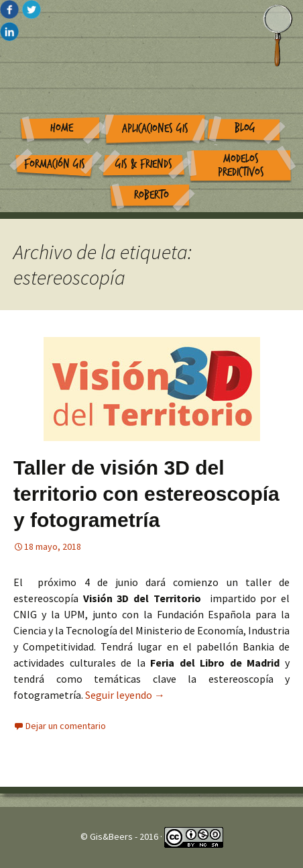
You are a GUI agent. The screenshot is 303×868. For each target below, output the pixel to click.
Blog (245, 128)
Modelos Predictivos (241, 166)
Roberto (151, 195)
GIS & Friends (144, 164)
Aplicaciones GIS (155, 129)
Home (62, 128)
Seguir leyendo (125, 695)
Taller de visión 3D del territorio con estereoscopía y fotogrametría (146, 494)
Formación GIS (55, 164)
